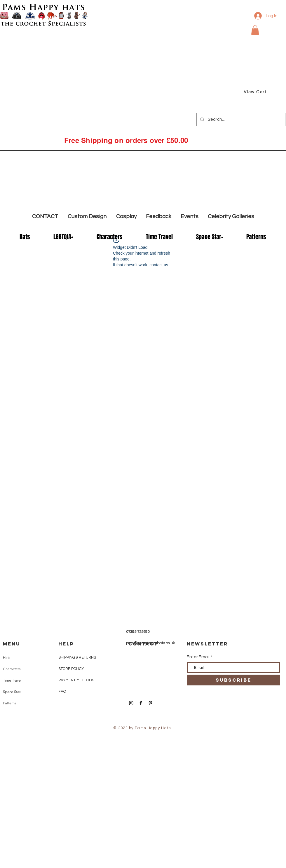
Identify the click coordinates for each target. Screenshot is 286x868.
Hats (7, 658)
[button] (255, 30)
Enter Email (198, 657)
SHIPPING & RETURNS (77, 657)
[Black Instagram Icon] (131, 703)
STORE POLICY (72, 669)
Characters (12, 669)
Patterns (10, 703)
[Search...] (240, 119)
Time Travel (12, 680)
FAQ (62, 692)
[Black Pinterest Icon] (150, 703)
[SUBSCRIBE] (233, 680)
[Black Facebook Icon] (141, 703)
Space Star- (12, 692)
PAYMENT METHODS (76, 680)
